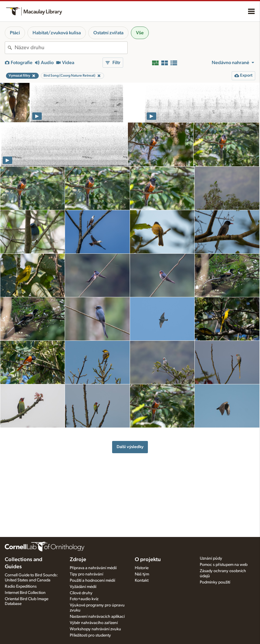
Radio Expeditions (21, 586)
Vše (140, 33)
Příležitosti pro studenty (90, 635)
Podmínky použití (215, 582)
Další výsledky (130, 447)
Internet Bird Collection (25, 593)
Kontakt (142, 580)
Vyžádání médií (83, 587)
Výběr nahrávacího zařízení (94, 623)
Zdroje (78, 560)
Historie (142, 568)
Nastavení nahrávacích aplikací (97, 617)
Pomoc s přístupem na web (224, 565)
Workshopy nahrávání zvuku (95, 629)
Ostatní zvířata (108, 33)
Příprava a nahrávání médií (93, 568)
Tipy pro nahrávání (86, 574)
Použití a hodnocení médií (92, 580)
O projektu (148, 560)
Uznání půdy (211, 558)
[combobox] (71, 48)
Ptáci (15, 33)
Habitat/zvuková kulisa (57, 33)
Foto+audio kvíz (84, 599)
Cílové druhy (81, 593)
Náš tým (142, 574)
